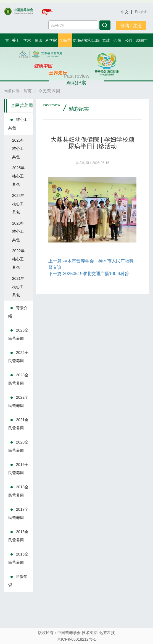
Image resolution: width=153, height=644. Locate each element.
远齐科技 (107, 633)
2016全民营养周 (18, 536)
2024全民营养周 (18, 357)
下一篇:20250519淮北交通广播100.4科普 (89, 274)
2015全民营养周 (18, 558)
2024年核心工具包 (18, 204)
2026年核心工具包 (18, 148)
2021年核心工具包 (18, 287)
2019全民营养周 (18, 469)
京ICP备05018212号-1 (76, 639)
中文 (125, 12)
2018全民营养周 (18, 491)
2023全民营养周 (18, 379)
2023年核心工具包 (18, 231)
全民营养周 (22, 105)
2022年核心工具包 (18, 259)
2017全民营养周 (18, 513)
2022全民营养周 (18, 401)
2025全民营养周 (18, 334)
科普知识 (18, 581)
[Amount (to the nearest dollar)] (73, 25)
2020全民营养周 (18, 446)
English (141, 12)
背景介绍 (18, 312)
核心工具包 (18, 124)
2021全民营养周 (18, 424)
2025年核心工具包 (18, 176)
